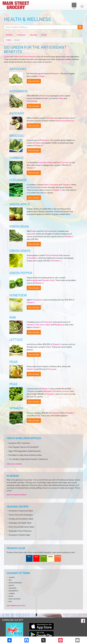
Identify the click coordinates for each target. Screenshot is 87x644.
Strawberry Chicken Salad (19, 535)
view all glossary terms (16, 605)
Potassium (42, 162)
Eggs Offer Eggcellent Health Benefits (25, 451)
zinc (10, 580)
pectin (11, 585)
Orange (58, 557)
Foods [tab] (44, 35)
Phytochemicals (30, 56)
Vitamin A (46, 140)
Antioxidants (32, 258)
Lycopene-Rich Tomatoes (19, 443)
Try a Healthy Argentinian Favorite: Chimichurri (28, 459)
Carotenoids (32, 101)
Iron (54, 391)
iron (10, 601)
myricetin (12, 588)
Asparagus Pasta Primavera (20, 531)
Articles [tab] (9, 35)
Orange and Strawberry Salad (21, 519)
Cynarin (41, 76)
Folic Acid (45, 96)
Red (36, 557)
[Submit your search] (80, 27)
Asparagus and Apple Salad (20, 523)
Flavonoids (34, 280)
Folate (61, 98)
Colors (9, 40)
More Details (34, 81)
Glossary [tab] (33, 35)
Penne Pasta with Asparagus (21, 515)
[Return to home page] (43, 5)
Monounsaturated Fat (65, 121)
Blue (29, 557)
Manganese (59, 325)
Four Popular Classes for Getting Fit (24, 447)
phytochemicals (15, 583)
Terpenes (66, 185)
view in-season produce (17, 495)
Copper (47, 325)
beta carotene (15, 599)
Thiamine (31, 391)
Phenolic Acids (48, 280)
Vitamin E (31, 325)
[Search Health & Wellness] (41, 27)
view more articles (14, 464)
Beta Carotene (63, 162)
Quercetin (31, 234)
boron (11, 596)
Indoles (16, 56)
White (51, 557)
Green (43, 557)
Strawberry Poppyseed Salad (21, 511)
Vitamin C (56, 73)
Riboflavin (48, 391)
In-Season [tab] (21, 35)
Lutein (7, 56)
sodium (12, 593)
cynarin (12, 577)
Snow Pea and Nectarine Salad (21, 527)
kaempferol (13, 591)
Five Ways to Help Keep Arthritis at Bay (25, 455)
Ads (74, 6)
